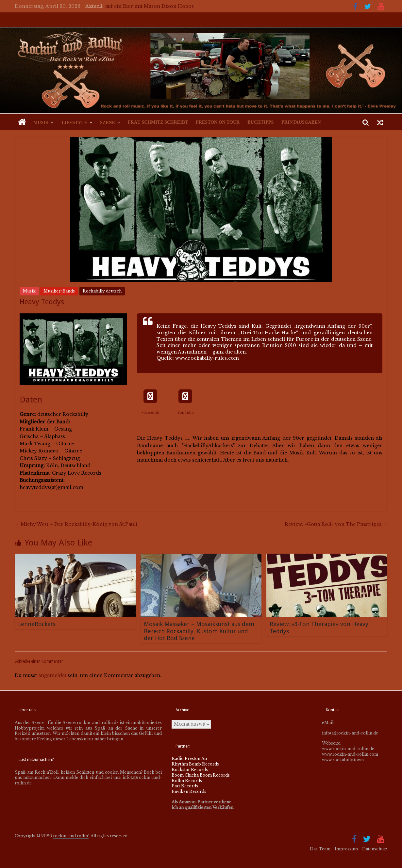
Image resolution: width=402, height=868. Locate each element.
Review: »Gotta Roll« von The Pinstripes (336, 524)
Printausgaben (301, 122)
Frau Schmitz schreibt (158, 122)
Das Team (320, 849)
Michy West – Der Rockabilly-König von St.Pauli (76, 524)
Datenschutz (375, 849)
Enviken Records (189, 791)
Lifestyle (74, 123)
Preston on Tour (218, 122)
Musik (41, 123)
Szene (108, 123)
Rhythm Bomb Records (195, 764)
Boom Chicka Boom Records (201, 775)
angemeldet (52, 675)
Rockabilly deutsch (102, 291)
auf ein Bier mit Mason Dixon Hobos (150, 6)
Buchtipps (260, 122)
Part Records (185, 786)
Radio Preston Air (190, 758)
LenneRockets (37, 624)
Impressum (346, 849)
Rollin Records (187, 781)
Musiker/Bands (59, 291)
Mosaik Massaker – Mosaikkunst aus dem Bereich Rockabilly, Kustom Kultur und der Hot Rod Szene (199, 631)
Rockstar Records (190, 770)
